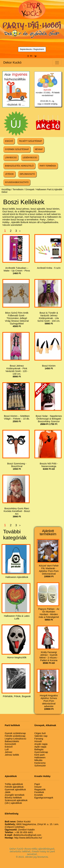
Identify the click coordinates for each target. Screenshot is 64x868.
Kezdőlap (6, 189)
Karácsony (40, 763)
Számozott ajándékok (16, 800)
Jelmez (9, 752)
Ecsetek (39, 795)
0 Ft (32, 56)
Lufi (7, 749)
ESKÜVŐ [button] (9, 141)
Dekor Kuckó (12, 62)
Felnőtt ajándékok (14, 787)
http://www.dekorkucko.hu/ (23, 838)
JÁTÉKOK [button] (9, 174)
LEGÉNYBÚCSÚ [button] (30, 158)
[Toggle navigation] (57, 63)
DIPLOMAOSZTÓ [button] (27, 174)
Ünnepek (30, 189)
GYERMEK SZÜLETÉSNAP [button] (17, 149)
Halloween (40, 757)
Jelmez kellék (12, 755)
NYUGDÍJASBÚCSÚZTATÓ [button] (17, 182)
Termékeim (18, 189)
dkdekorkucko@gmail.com (23, 835)
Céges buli (40, 733)
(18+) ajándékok (13, 803)
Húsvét (38, 741)
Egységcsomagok (44, 798)
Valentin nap (41, 736)
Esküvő (9, 747)
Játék (8, 792)
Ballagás (39, 749)
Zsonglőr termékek (15, 795)
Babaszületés (12, 741)
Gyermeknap (41, 752)
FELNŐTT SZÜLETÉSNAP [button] (30, 141)
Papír (37, 784)
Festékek (39, 792)
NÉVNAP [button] (39, 149)
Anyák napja (41, 744)
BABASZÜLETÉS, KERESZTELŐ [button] (19, 166)
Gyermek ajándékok (15, 789)
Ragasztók (40, 789)
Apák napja (40, 747)
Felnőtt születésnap (15, 736)
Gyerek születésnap (15, 733)
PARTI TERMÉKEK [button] (48, 166)
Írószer (38, 787)
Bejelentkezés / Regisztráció (32, 49)
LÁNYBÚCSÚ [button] (11, 158)
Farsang (39, 739)
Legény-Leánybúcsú (15, 739)
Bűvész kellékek (13, 798)
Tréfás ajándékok (14, 784)
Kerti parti (39, 755)
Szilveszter (40, 766)
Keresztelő (10, 744)
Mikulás (38, 760)
